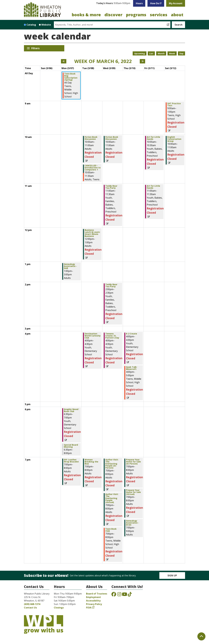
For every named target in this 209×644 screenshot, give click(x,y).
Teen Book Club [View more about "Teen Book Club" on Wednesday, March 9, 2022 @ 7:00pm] (111, 530)
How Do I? (156, 3)
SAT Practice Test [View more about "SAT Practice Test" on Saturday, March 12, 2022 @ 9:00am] (174, 105)
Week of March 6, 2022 (103, 61)
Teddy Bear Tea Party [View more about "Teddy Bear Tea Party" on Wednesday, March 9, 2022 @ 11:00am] (111, 187)
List (151, 53)
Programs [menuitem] (136, 15)
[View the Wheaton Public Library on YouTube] (125, 595)
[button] (113, 3)
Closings (59, 608)
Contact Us (30, 608)
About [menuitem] (177, 15)
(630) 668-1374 (32, 604)
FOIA (89, 608)
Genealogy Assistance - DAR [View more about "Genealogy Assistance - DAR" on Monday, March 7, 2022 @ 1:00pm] (70, 266)
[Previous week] (64, 61)
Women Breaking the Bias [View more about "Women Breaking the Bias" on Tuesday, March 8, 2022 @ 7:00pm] (91, 462)
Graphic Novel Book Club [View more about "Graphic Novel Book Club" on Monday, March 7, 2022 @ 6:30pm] (71, 410)
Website (46, 25)
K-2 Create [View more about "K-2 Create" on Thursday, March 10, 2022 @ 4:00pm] (131, 334)
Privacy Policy (94, 604)
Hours (139, 3)
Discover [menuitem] (113, 15)
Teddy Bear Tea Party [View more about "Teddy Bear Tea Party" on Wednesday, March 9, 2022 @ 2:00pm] (111, 285)
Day (181, 53)
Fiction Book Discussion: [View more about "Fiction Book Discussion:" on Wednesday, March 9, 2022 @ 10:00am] (112, 138)
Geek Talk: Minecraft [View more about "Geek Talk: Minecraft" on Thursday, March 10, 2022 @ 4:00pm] (132, 368)
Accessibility (93, 601)
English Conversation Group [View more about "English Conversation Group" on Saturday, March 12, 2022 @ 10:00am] (174, 139)
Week (172, 53)
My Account (176, 3)
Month (161, 53)
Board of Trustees (97, 594)
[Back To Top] (201, 636)
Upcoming (140, 53)
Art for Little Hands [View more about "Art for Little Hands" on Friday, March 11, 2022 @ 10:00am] (153, 138)
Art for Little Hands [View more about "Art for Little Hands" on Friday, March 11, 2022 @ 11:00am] (153, 187)
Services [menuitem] (159, 15)
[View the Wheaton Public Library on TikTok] (130, 595)
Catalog (31, 25)
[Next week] (142, 61)
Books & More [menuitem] (86, 15)
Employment (93, 597)
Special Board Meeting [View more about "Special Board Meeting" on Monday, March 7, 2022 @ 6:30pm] (71, 446)
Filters (36, 48)
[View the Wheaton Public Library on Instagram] (119, 595)
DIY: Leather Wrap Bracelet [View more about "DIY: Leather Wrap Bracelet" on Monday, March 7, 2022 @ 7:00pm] (71, 461)
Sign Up (172, 575)
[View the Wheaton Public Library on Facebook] (114, 595)
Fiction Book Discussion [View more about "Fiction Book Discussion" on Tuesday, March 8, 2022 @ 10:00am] (91, 138)
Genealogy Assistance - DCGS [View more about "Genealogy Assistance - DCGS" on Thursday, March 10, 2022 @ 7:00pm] (133, 523)
